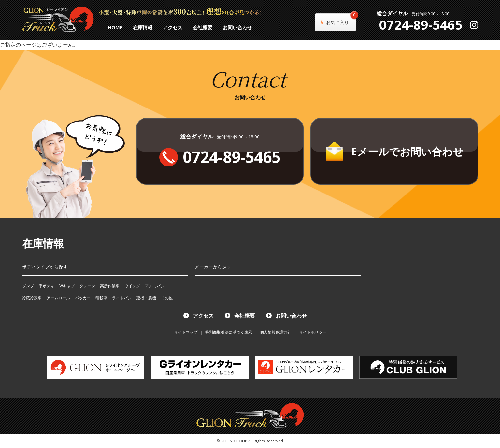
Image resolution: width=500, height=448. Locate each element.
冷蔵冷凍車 (32, 298)
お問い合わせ (237, 27)
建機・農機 (146, 298)
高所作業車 (110, 286)
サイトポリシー (313, 332)
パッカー (83, 298)
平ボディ (47, 286)
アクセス (173, 27)
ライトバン (122, 298)
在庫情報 (143, 27)
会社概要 (203, 27)
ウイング (132, 286)
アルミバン (155, 286)
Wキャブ (67, 286)
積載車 (101, 298)
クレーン (87, 286)
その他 (167, 298)
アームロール (58, 298)
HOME (115, 27)
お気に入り (341, 19)
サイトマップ (186, 332)
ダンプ (28, 286)
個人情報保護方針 (276, 332)
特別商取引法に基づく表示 (229, 332)
